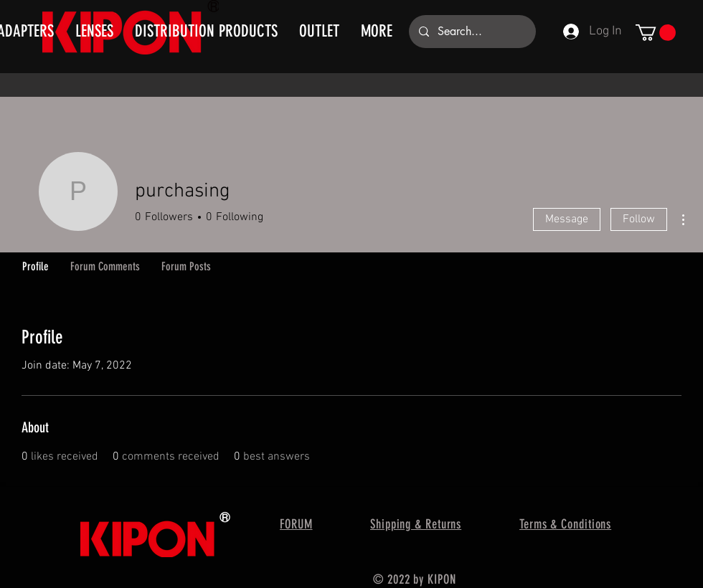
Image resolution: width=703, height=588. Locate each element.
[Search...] (472, 32)
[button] (656, 33)
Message (567, 219)
